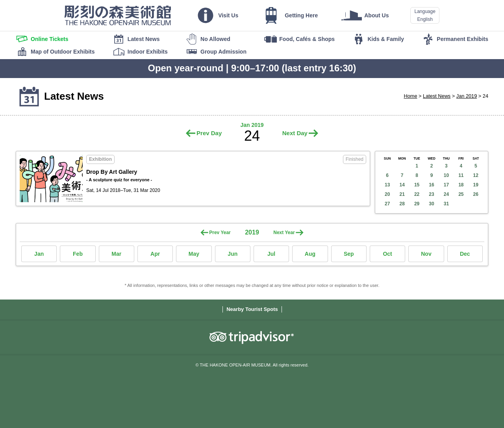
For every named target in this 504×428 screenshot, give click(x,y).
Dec (465, 254)
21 (402, 194)
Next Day (295, 133)
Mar (116, 254)
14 (402, 185)
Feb (78, 254)
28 (402, 204)
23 (431, 194)
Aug (310, 254)
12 (476, 175)
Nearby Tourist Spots (252, 309)
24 (446, 194)
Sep (349, 254)
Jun (233, 254)
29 (417, 204)
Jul (271, 254)
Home (411, 96)
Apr (155, 254)
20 (387, 194)
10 (446, 175)
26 (476, 194)
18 (461, 185)
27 (387, 204)
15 (417, 185)
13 (387, 185)
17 (446, 185)
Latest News (437, 96)
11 (461, 175)
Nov (426, 254)
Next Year (284, 233)
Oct (387, 254)
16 (431, 185)
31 (446, 204)
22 (417, 194)
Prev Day (209, 133)
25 (461, 194)
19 (476, 185)
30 (431, 204)
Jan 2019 (467, 96)
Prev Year (220, 233)
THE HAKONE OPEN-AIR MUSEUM (118, 15)
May (194, 254)
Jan (39, 254)
